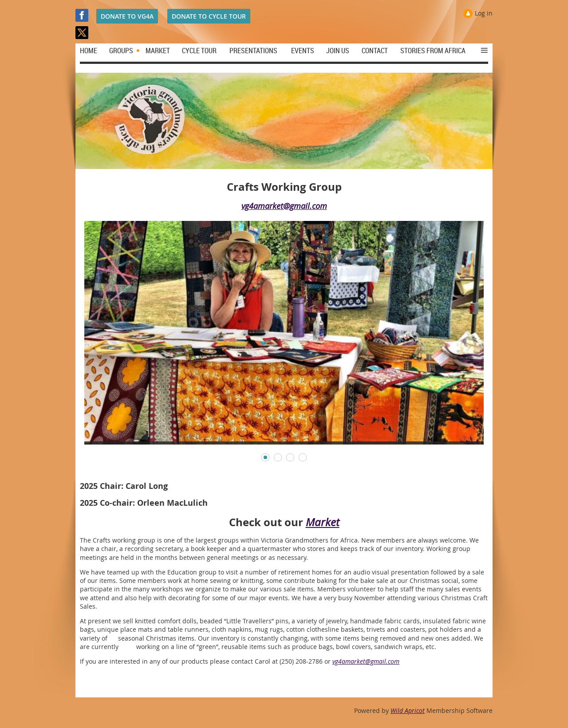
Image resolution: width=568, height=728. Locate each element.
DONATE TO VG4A (127, 16)
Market (323, 522)
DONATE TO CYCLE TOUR (209, 16)
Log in (484, 13)
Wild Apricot (408, 710)
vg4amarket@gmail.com (284, 206)
